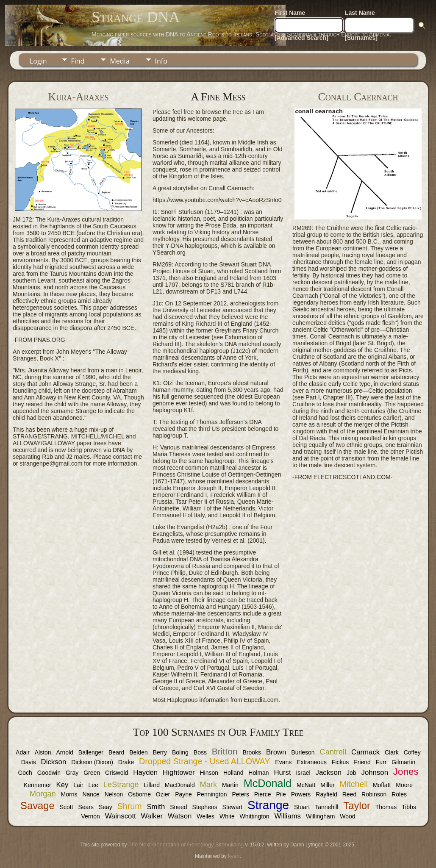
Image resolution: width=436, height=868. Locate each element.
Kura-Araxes (78, 97)
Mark (208, 785)
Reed (349, 794)
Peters (241, 794)
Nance (91, 794)
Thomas (386, 807)
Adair (23, 752)
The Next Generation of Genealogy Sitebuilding (186, 844)
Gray (72, 773)
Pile (281, 794)
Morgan (43, 794)
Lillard (152, 785)
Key (62, 785)
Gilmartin (403, 762)
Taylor (357, 806)
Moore (404, 785)
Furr (381, 762)
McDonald (268, 783)
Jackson (329, 772)
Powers (301, 794)
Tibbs (409, 807)
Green (92, 773)
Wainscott (121, 816)
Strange (268, 805)
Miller (327, 785)
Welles (206, 816)
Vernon (90, 816)
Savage (37, 806)
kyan (234, 856)
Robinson (374, 794)
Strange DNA (136, 17)
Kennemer (37, 785)
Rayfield (326, 794)
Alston (43, 752)
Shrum (130, 806)
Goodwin (49, 773)
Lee (93, 785)
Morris (69, 794)
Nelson (114, 794)
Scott (67, 807)
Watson (180, 816)
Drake (126, 762)
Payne (183, 794)
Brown (276, 752)
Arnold (65, 752)
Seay (106, 807)
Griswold (117, 773)
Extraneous (312, 762)
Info (161, 61)
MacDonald (180, 785)
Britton (225, 751)
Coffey (412, 752)
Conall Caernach (358, 97)
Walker (152, 816)
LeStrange (121, 785)
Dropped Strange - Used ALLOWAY (204, 761)
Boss (200, 752)
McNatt (306, 785)
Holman (258, 773)
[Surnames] (361, 38)
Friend (362, 762)
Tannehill (326, 807)
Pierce (263, 794)
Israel (303, 773)
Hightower (179, 772)
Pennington (212, 794)
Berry (160, 752)
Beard (116, 752)
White (227, 816)
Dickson (54, 762)
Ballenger (91, 752)
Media (119, 61)
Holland (233, 773)
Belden (139, 752)
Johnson (375, 772)
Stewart (232, 807)
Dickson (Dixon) (92, 762)
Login (38, 61)
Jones (406, 772)
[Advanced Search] (301, 38)
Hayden (145, 772)
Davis (29, 762)
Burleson (303, 752)
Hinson (209, 773)
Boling (180, 752)
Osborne (139, 794)
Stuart (302, 807)
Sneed (178, 807)
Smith (156, 807)
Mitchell (354, 784)
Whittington (255, 816)
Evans (283, 762)
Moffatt (382, 785)
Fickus (340, 762)
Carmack (365, 752)
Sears (86, 807)
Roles (399, 794)
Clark (392, 752)
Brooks (252, 752)
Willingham (320, 816)
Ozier (163, 794)
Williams (288, 816)
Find (78, 61)
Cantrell (333, 752)
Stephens (205, 807)
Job (351, 773)
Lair (78, 785)
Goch (25, 773)
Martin (230, 785)
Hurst (282, 772)
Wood (347, 816)
